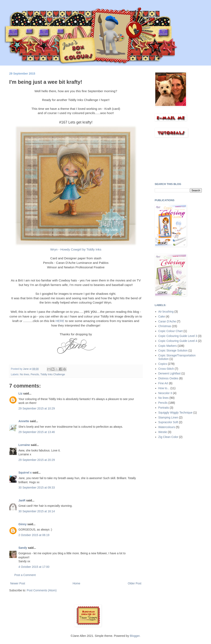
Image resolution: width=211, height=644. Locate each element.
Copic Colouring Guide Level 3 (178, 336)
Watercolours (167, 427)
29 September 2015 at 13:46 (37, 432)
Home (76, 583)
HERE (60, 321)
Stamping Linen (168, 417)
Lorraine (24, 445)
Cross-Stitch (166, 369)
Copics (163, 364)
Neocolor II (165, 393)
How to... (164, 388)
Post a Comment (25, 575)
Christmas (165, 326)
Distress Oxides (168, 378)
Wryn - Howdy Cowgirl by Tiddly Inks (76, 249)
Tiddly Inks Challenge (53, 374)
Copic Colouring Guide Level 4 (178, 341)
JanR (22, 500)
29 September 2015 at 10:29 (37, 408)
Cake (162, 316)
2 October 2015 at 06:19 (34, 535)
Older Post (135, 583)
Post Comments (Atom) (42, 590)
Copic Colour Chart (171, 331)
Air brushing (166, 312)
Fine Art (163, 383)
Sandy (23, 548)
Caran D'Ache (167, 321)
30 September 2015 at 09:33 (37, 488)
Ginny (23, 524)
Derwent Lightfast (170, 373)
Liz (20, 393)
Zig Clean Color (168, 437)
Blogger (135, 636)
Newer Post (18, 583)
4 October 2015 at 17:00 (34, 567)
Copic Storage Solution (173, 350)
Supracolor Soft (168, 422)
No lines (25, 374)
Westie (163, 432)
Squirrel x (25, 473)
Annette (24, 421)
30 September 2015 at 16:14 (37, 511)
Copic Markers (168, 346)
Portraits (164, 408)
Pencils (35, 374)
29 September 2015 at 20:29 (37, 460)
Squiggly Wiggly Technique (175, 413)
